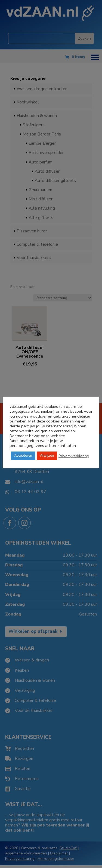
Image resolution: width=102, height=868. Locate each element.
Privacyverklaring (74, 456)
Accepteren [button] (23, 456)
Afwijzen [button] (47, 456)
